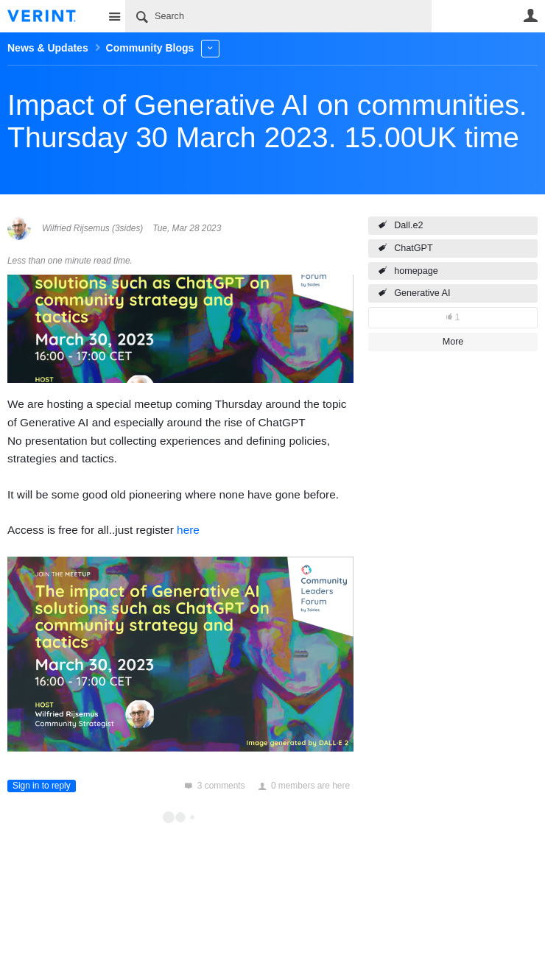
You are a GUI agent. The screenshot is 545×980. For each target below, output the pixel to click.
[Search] (278, 16)
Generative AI (422, 293)
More (210, 48)
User (530, 15)
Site (114, 16)
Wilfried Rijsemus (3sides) (92, 228)
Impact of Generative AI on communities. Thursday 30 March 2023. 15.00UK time (267, 121)
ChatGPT (414, 248)
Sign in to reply (42, 786)
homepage (416, 271)
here (188, 530)
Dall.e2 (408, 225)
